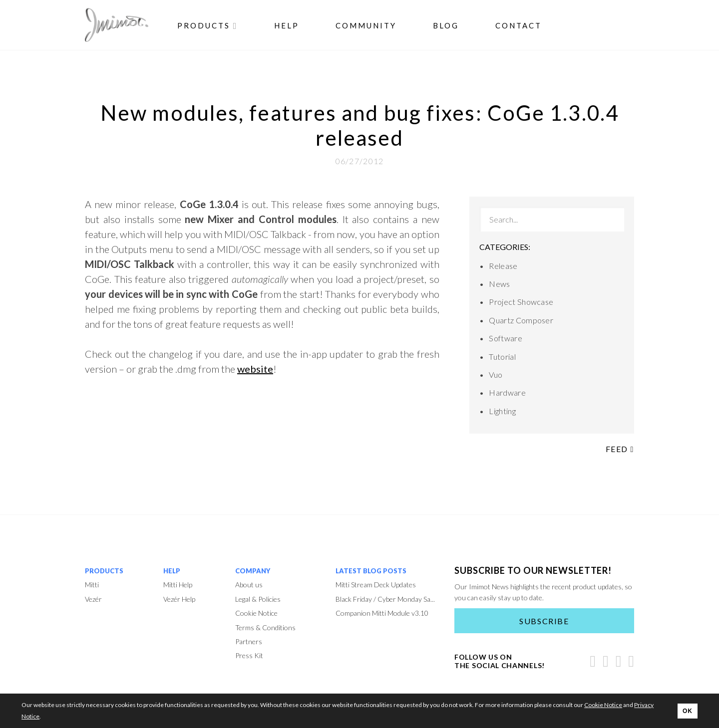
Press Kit (249, 655)
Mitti (92, 585)
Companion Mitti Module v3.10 (382, 613)
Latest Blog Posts (371, 571)
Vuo (496, 374)
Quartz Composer (521, 320)
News (499, 284)
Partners (249, 641)
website (255, 369)
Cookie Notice (256, 613)
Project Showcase (521, 302)
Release (503, 266)
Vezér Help (179, 599)
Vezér (93, 599)
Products (208, 25)
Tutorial (502, 357)
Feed (620, 449)
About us (249, 585)
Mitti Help (178, 585)
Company (253, 571)
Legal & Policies (258, 599)
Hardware (507, 392)
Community (366, 25)
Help (287, 25)
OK (688, 711)
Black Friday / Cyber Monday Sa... (385, 599)
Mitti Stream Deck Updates (376, 585)
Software (506, 338)
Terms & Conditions (265, 627)
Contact (519, 25)
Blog (446, 25)
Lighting (502, 411)
